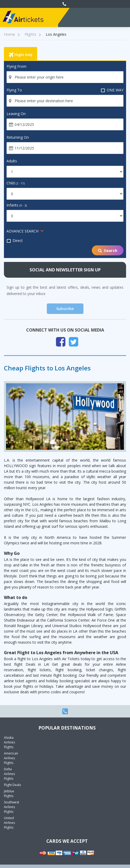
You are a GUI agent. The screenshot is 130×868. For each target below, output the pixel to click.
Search (108, 250)
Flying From (16, 66)
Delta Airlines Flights (9, 774)
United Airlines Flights (9, 823)
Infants (17, 205)
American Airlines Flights (11, 758)
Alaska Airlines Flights (9, 742)
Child (16, 183)
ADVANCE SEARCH (22, 231)
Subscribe (65, 309)
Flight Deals (12, 785)
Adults (12, 161)
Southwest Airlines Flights (12, 807)
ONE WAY (112, 90)
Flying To (14, 90)
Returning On (18, 137)
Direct (15, 241)
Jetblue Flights (9, 794)
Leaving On (16, 114)
